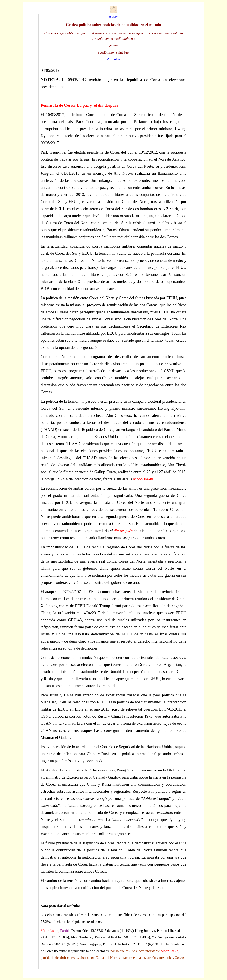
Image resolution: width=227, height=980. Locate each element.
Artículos (114, 59)
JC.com (113, 17)
